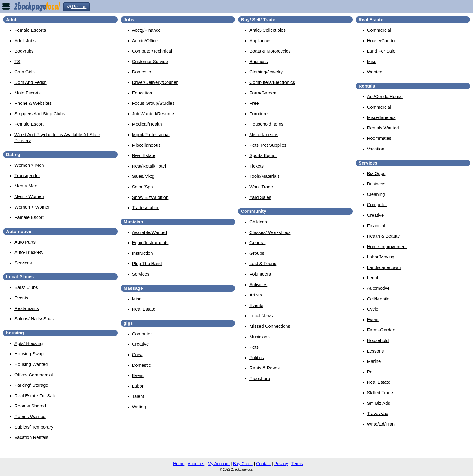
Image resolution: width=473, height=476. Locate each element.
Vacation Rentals (31, 437)
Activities (258, 284)
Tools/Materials (265, 176)
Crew (137, 355)
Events (21, 298)
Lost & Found (263, 263)
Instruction (143, 253)
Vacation (376, 149)
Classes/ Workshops (270, 232)
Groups (257, 253)
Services (23, 263)
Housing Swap (29, 354)
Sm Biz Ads (379, 403)
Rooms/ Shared (30, 406)
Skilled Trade (380, 393)
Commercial (379, 30)
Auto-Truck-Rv (29, 252)
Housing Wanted (31, 364)
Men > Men (26, 186)
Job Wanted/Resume (153, 114)
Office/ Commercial (34, 375)
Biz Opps (376, 173)
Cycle (373, 309)
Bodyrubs (24, 51)
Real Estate (144, 155)
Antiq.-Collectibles (268, 30)
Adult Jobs (25, 41)
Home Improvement (387, 246)
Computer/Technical (152, 51)
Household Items (267, 124)
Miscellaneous (146, 145)
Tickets (257, 166)
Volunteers (260, 274)
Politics (257, 358)
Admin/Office (145, 41)
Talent (138, 396)
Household (378, 340)
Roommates (379, 138)
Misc (372, 61)
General (257, 243)
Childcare (259, 222)
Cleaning (376, 194)
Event (138, 375)
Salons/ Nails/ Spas (34, 319)
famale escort (29, 217)
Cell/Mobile (378, 299)
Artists (256, 295)
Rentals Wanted (383, 128)
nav (6, 6)
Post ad (76, 7)
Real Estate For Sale (35, 396)
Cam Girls (25, 72)
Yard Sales (260, 197)
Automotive (378, 288)
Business (259, 61)
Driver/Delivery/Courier (155, 82)
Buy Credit (243, 464)
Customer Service (150, 61)
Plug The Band (147, 263)
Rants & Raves (265, 368)
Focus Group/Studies (153, 103)
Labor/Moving (381, 257)
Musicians (260, 337)
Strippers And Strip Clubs (40, 114)
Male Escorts (28, 93)
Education (142, 93)
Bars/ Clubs (26, 287)
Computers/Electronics (272, 82)
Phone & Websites (33, 103)
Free (254, 103)
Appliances (260, 41)
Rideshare (260, 378)
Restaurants (27, 308)
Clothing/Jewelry (266, 72)
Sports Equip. (263, 155)
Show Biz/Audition (150, 197)
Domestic (142, 72)
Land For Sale (381, 51)
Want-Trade (261, 187)
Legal (373, 278)
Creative (141, 344)
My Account (219, 464)
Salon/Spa (143, 187)
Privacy (281, 464)
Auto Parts (25, 242)
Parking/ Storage (31, 385)
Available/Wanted (150, 232)
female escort (29, 124)
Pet (371, 372)
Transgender (27, 176)
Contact (263, 464)
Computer (142, 334)
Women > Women (33, 207)
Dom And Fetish (31, 82)
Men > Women (29, 196)
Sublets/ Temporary (34, 427)
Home (179, 464)
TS (17, 61)
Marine (374, 361)
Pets (254, 347)
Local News (261, 316)
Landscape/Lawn (384, 267)
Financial (376, 226)
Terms (297, 464)
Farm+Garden (381, 330)
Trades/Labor (146, 208)
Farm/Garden (263, 93)
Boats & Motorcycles (270, 51)
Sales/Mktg (143, 176)
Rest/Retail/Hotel (149, 166)
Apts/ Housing (29, 343)
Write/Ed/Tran (381, 424)
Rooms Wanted (30, 416)
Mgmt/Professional (151, 134)
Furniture (259, 114)
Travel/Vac (378, 413)
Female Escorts (30, 30)
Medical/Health (147, 124)
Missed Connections (270, 326)
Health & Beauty (383, 236)
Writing (139, 407)
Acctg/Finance (146, 30)
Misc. (137, 299)
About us (196, 464)
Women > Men (29, 165)
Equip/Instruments (150, 243)
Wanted (375, 72)
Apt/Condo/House (385, 96)
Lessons (376, 351)
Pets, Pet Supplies (268, 145)
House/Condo (381, 41)
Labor (138, 386)
